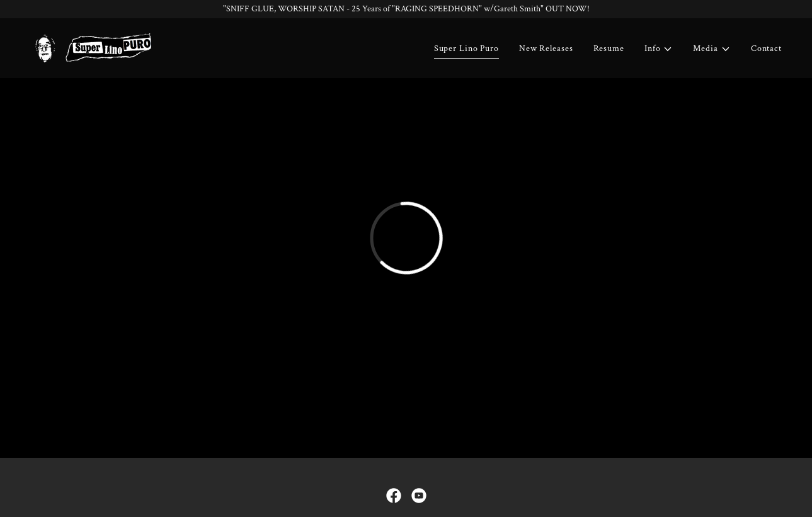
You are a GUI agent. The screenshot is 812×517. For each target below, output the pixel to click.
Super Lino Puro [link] (466, 48)
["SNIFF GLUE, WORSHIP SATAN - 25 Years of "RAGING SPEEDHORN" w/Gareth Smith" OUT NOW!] (406, 9)
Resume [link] (609, 48)
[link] (92, 47)
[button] (659, 49)
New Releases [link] (546, 48)
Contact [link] (766, 48)
